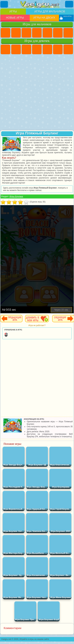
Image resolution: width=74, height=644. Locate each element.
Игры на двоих (44, 18)
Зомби (47, 33)
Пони (5, 49)
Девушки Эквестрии (16, 49)
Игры (13, 12)
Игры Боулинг (16, 196)
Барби (37, 49)
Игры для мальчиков (50, 12)
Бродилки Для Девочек (68, 49)
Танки (37, 33)
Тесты (47, 49)
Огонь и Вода (26, 49)
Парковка (5, 33)
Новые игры (15, 18)
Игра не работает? (37, 325)
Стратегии (26, 33)
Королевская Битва (58, 33)
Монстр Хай (58, 49)
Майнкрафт (68, 33)
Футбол (16, 33)
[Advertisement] (37, 93)
